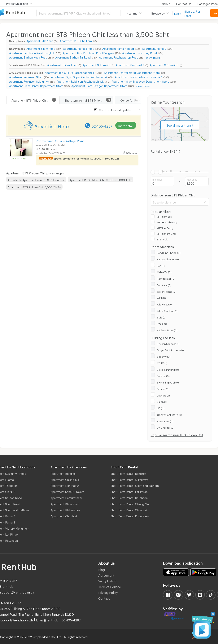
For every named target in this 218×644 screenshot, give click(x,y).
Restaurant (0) (165, 421)
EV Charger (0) (166, 427)
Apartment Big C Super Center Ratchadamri (79, 77)
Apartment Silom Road (41, 48)
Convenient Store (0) (170, 414)
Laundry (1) (163, 395)
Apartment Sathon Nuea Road (28, 57)
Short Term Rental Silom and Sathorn (135, 485)
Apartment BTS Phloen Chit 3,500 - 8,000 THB (100, 179)
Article (166, 3)
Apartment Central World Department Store (132, 72)
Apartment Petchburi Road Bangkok (32, 53)
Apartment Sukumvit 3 (164, 65)
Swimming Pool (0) (168, 382)
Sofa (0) (162, 317)
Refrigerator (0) (166, 278)
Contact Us (184, 3)
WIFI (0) (161, 297)
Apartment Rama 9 (154, 48)
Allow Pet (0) (164, 304)
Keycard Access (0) (169, 343)
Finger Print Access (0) (170, 350)
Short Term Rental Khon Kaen (130, 516)
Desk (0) (162, 323)
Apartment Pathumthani (66, 497)
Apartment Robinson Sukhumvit (29, 81)
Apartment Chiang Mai (65, 479)
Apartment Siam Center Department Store (36, 85)
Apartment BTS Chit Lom (76, 40)
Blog (102, 569)
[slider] (153, 172)
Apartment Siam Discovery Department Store (140, 81)
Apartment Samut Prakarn (67, 491)
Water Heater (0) (167, 291)
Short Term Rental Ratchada (129, 497)
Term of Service (110, 586)
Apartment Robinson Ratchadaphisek (80, 81)
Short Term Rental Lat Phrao (129, 491)
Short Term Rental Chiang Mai (130, 503)
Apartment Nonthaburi (65, 485)
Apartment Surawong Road (140, 53)
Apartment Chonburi (64, 516)
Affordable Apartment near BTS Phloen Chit (36, 179)
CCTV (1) (162, 363)
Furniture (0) (164, 285)
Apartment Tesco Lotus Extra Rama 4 (139, 77)
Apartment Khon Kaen (65, 503)
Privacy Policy (108, 592)
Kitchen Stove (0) (167, 330)
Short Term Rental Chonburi (129, 510)
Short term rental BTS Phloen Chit (87, 100)
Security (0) (164, 356)
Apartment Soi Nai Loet (62, 65)
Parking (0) (163, 375)
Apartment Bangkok (63, 473)
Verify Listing (107, 581)
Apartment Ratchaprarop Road (119, 57)
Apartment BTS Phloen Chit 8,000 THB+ (34, 187)
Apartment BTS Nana (40, 40)
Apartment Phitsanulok (65, 510)
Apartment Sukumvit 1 (97, 65)
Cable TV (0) (164, 272)
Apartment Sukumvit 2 (130, 65)
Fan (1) (161, 265)
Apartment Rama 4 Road (118, 48)
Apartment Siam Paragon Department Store (99, 85)
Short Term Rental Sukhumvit (129, 479)
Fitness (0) (163, 388)
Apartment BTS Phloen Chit (30, 100)
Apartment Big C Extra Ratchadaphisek (69, 72)
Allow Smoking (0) (168, 310)
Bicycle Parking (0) (168, 369)
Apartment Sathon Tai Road (73, 57)
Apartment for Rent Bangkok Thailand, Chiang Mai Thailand (18, 13)
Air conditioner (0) (168, 259)
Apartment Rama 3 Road (79, 48)
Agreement (106, 575)
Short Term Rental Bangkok (128, 473)
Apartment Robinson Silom (26, 77)
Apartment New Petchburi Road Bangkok (89, 53)
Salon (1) (162, 401)
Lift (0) (161, 408)
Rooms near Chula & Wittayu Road (60, 140)
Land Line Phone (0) (169, 252)
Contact (104, 598)
